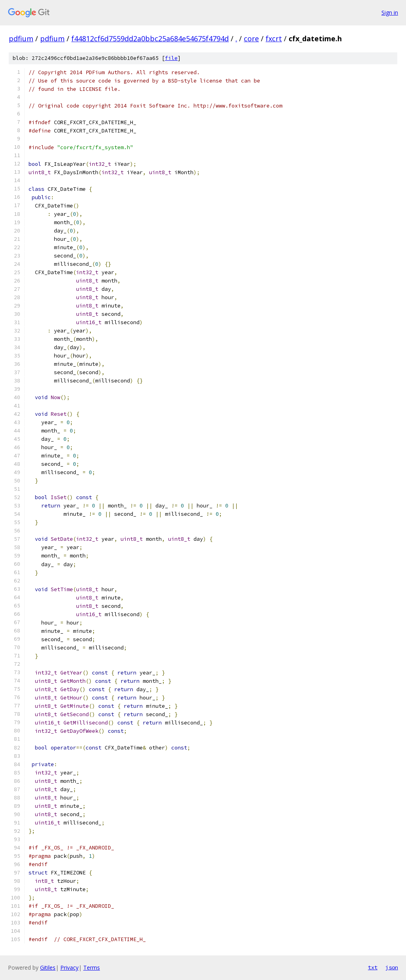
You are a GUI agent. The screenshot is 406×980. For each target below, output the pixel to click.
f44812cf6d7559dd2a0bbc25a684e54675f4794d (150, 38)
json (392, 967)
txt (373, 967)
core (251, 38)
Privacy (69, 968)
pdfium (21, 38)
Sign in (390, 12)
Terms (92, 968)
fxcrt (274, 38)
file (171, 58)
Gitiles (48, 968)
